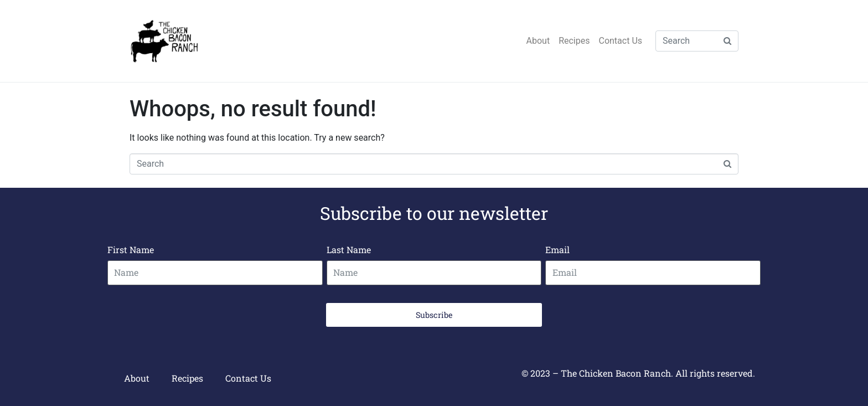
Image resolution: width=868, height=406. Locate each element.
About (538, 41)
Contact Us (620, 41)
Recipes (574, 41)
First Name (131, 250)
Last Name (349, 250)
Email (557, 250)
